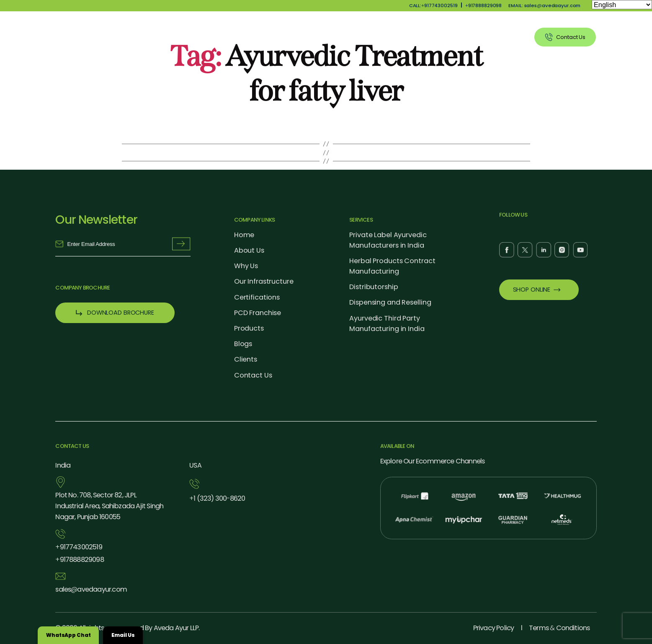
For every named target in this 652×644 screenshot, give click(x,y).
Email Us (123, 635)
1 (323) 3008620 (217, 499)
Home (244, 235)
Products (356, 37)
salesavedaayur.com (91, 590)
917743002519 (79, 547)
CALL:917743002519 (433, 5)
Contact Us (253, 375)
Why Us (313, 37)
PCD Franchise (258, 313)
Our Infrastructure (264, 281)
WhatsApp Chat (68, 635)
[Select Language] (622, 5)
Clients (506, 37)
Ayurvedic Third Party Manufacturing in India (387, 323)
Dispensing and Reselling (390, 302)
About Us (270, 37)
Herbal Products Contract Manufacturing (392, 266)
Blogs (243, 344)
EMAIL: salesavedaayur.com (544, 5)
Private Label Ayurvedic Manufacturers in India (388, 240)
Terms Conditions (559, 628)
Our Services (406, 37)
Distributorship (374, 287)
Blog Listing (461, 37)
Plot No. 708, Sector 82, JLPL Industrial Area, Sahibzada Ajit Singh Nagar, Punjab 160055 (109, 506)
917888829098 (483, 5)
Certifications (257, 297)
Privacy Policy (494, 628)
